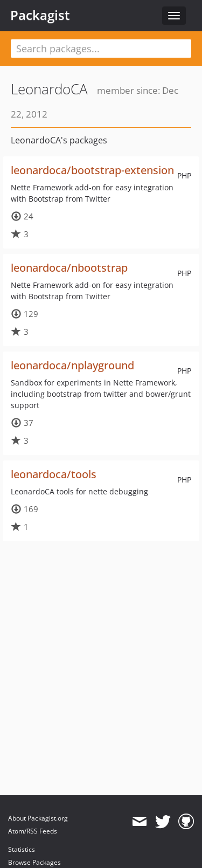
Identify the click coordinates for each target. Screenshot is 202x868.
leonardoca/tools (54, 474)
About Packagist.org (38, 818)
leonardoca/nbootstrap (69, 268)
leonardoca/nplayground (72, 365)
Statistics (22, 849)
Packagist (40, 15)
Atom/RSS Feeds (33, 831)
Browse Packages (34, 862)
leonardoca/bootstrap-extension (92, 170)
